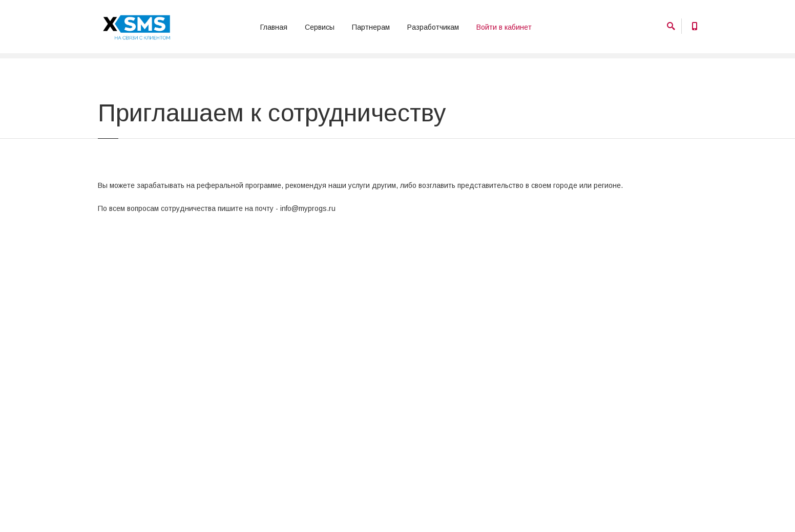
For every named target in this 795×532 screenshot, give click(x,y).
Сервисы (320, 27)
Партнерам (371, 27)
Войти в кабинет (504, 27)
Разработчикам (433, 27)
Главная (274, 27)
